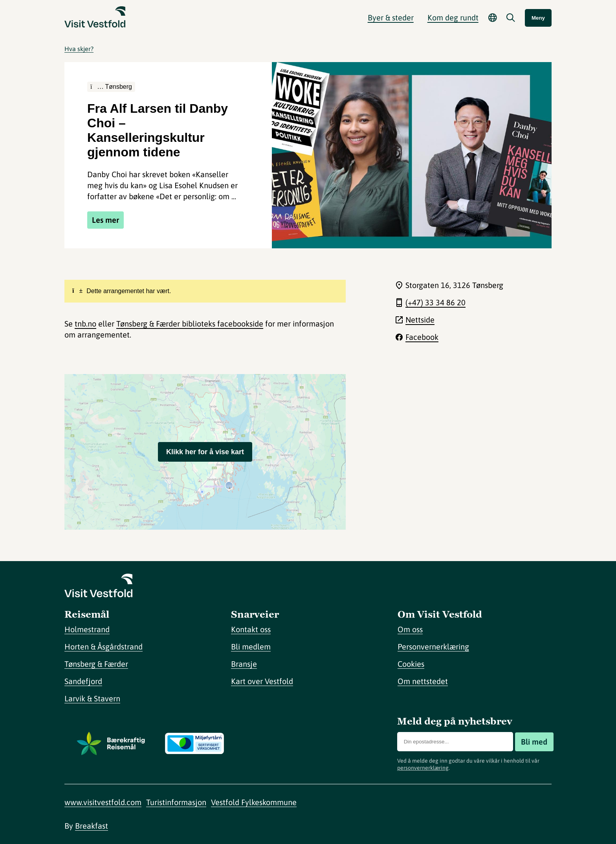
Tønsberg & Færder (96, 664)
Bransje (244, 664)
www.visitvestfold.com (103, 802)
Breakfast (92, 826)
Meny (538, 18)
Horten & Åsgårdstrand (104, 647)
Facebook (422, 337)
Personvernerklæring (433, 647)
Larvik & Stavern (92, 698)
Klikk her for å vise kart (205, 452)
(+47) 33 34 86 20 (435, 302)
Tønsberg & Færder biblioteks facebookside (190, 324)
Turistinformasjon (176, 802)
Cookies (411, 664)
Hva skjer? (79, 49)
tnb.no (85, 324)
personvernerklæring (423, 768)
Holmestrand (87, 629)
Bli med (534, 742)
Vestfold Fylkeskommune (254, 802)
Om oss (410, 629)
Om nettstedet (423, 681)
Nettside (420, 320)
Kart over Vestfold (262, 681)
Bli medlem (251, 647)
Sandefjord (83, 681)
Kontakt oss (251, 629)
